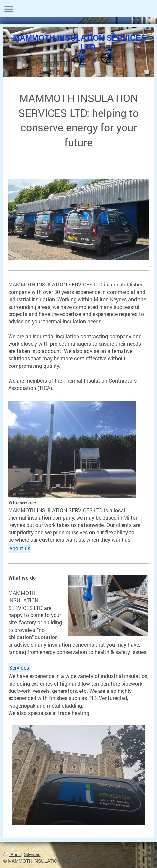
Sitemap (32, 854)
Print (12, 854)
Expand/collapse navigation (78, 9)
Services (19, 668)
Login (148, 854)
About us (20, 548)
